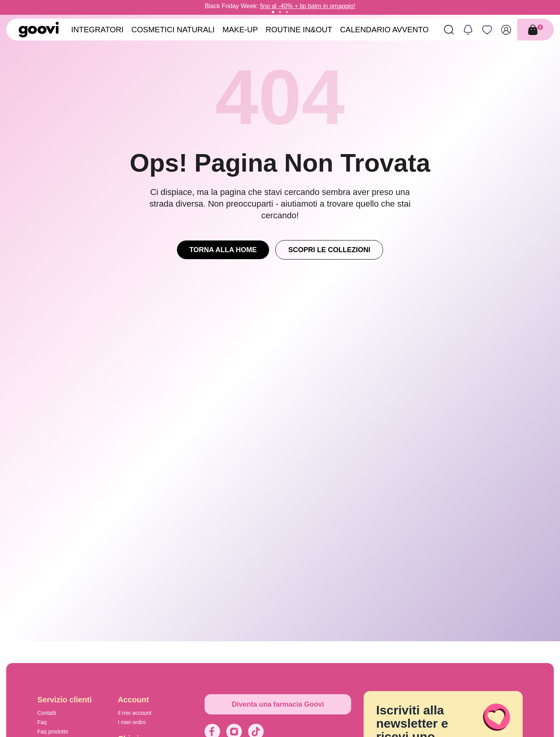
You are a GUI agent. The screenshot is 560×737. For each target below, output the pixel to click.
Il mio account (135, 713)
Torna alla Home (223, 250)
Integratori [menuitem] (97, 30)
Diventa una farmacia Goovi (278, 704)
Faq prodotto (53, 732)
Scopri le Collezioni (329, 250)
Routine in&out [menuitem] (299, 30)
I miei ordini (132, 722)
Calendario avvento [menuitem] (384, 30)
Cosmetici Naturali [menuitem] (173, 30)
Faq (42, 722)
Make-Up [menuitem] (240, 30)
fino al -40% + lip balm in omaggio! (307, 6)
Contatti (47, 713)
